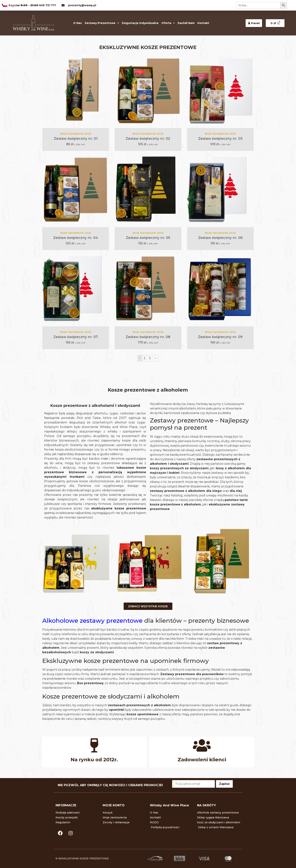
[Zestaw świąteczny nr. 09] (220, 290)
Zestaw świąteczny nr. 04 (76, 238)
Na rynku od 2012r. (94, 760)
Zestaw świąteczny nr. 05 (148, 238)
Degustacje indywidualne (140, 23)
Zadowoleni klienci (202, 760)
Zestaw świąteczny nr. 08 (148, 337)
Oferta (168, 23)
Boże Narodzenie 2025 (76, 134)
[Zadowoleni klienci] (202, 745)
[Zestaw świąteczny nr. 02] (148, 91)
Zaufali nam (186, 23)
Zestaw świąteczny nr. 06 (220, 238)
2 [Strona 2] (145, 358)
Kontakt (203, 23)
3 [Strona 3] (150, 358)
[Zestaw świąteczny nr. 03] (220, 91)
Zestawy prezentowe (102, 23)
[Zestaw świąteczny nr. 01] (76, 91)
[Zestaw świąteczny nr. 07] (76, 290)
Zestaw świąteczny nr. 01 (76, 139)
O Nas (77, 23)
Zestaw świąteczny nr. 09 (220, 337)
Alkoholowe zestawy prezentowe (92, 621)
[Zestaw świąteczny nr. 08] (148, 290)
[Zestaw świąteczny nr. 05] (148, 190)
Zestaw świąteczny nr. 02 (148, 139)
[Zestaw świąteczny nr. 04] (76, 190)
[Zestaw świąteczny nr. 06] (220, 190)
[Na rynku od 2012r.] (94, 745)
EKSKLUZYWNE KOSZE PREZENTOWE (84, 858)
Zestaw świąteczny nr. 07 (76, 337)
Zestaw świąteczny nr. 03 (220, 139)
